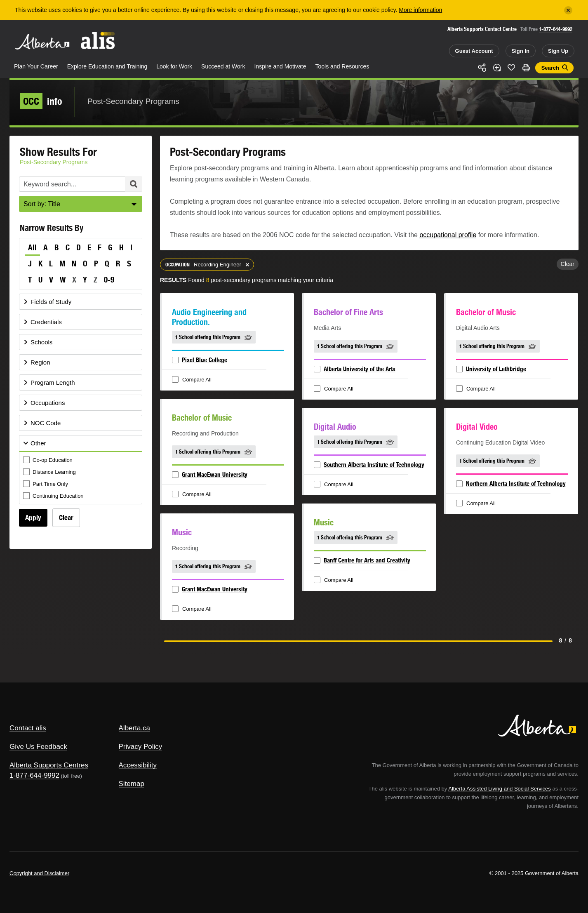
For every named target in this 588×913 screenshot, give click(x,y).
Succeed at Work (223, 66)
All (32, 247)
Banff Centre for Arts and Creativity (367, 560)
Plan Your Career (36, 66)
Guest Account (474, 51)
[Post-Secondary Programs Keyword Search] (81, 184)
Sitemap (132, 784)
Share (482, 68)
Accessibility (138, 765)
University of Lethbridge (496, 369)
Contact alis (28, 728)
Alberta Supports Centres (49, 765)
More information (420, 10)
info (41, 101)
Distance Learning (50, 472)
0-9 (109, 280)
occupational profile (448, 235)
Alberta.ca (135, 728)
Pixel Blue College (205, 360)
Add (497, 68)
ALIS (98, 41)
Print (526, 68)
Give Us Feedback (38, 747)
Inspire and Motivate (280, 66)
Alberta (42, 42)
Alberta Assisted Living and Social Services (500, 789)
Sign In (521, 51)
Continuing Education (54, 496)
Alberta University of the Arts (360, 369)
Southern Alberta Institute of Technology (374, 465)
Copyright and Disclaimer (39, 873)
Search (550, 68)
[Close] (568, 10)
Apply (33, 518)
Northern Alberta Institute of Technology (516, 484)
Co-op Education (48, 460)
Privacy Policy (141, 747)
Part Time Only (46, 484)
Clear (66, 518)
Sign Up (558, 51)
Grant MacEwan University (215, 474)
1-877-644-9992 (556, 29)
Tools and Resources (342, 66)
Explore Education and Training (107, 66)
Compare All (193, 380)
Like (511, 67)
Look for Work (174, 66)
